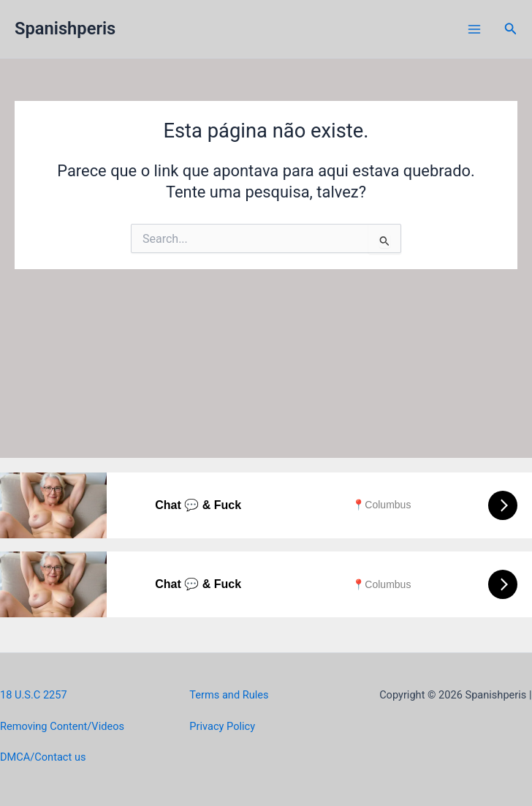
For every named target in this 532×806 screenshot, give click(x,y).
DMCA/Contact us (43, 757)
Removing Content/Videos (62, 726)
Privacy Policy (222, 726)
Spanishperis (65, 29)
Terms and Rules (229, 695)
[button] (511, 29)
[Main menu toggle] (474, 29)
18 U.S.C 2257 (34, 695)
